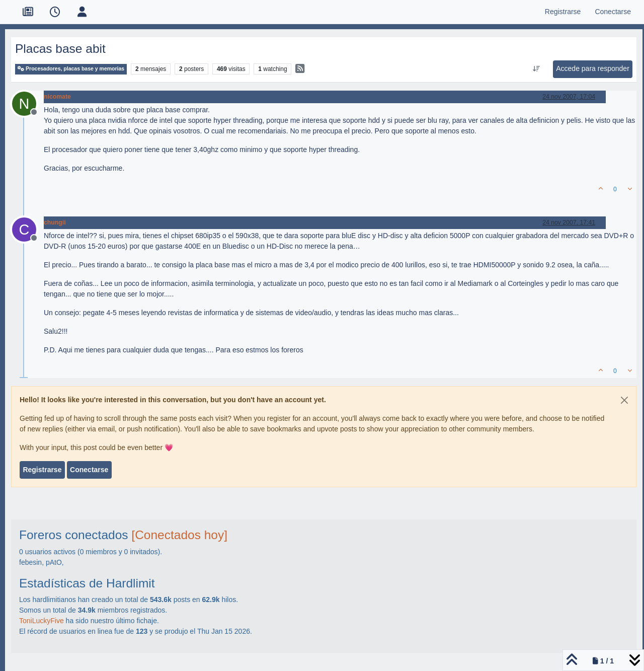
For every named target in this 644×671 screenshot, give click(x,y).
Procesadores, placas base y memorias (71, 69)
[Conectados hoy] (179, 535)
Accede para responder (593, 68)
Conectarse (89, 470)
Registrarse (42, 470)
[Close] (624, 400)
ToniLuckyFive (42, 621)
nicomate (57, 97)
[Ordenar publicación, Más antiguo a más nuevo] (537, 69)
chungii (55, 222)
